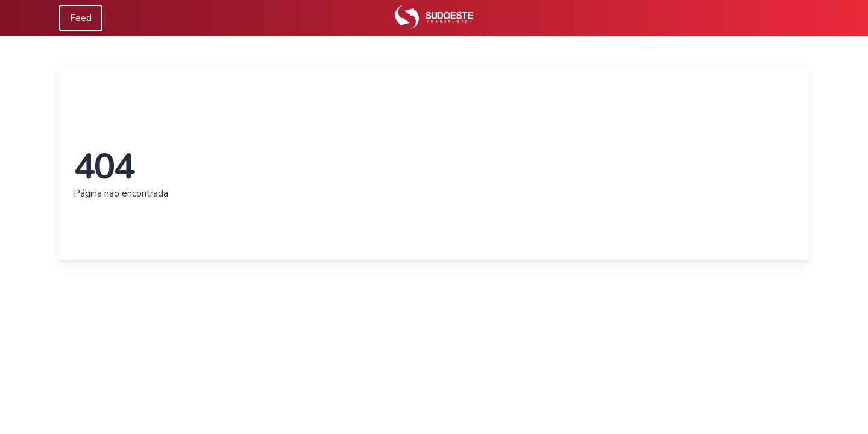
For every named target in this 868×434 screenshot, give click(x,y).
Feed (81, 18)
